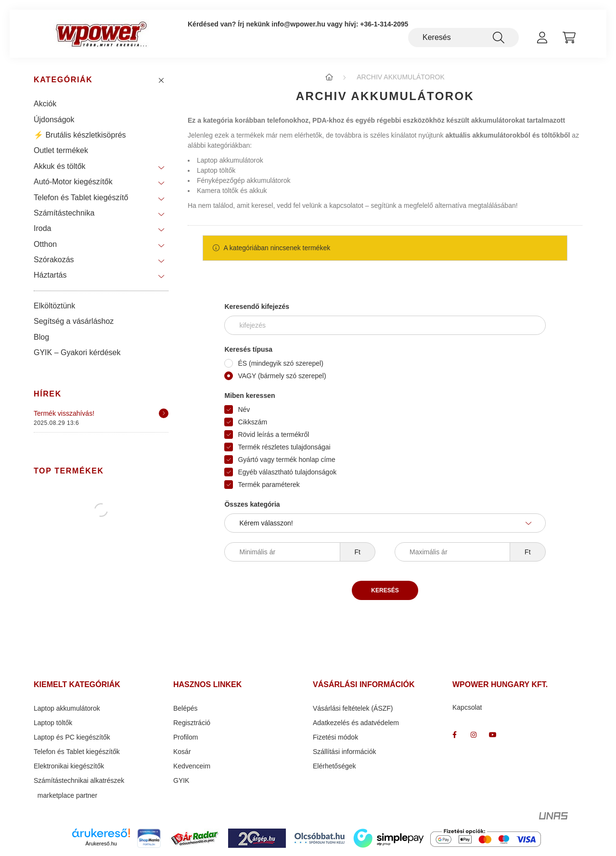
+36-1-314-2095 (384, 24)
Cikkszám (252, 422)
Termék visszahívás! (64, 413)
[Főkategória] (329, 77)
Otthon (45, 244)
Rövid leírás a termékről (273, 434)
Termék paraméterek (269, 485)
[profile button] (542, 38)
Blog (41, 337)
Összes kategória (252, 504)
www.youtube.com (493, 735)
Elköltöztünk (54, 306)
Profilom (186, 737)
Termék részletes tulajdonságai (284, 447)
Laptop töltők (216, 170)
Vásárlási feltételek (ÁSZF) (353, 708)
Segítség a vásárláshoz (74, 321)
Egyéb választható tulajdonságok (287, 472)
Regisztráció (192, 723)
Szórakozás (54, 260)
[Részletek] (164, 413)
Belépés (186, 708)
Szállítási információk (345, 752)
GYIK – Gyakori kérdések (77, 352)
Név (244, 409)
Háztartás (50, 275)
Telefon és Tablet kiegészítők (77, 752)
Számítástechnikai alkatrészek (79, 780)
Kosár (182, 752)
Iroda (42, 228)
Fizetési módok (335, 737)
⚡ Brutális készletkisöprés (80, 135)
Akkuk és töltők (60, 166)
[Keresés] (463, 38)
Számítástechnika (64, 213)
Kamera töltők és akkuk (232, 191)
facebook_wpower (454, 735)
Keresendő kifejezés (257, 307)
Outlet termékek (61, 150)
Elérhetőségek (334, 766)
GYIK (181, 780)
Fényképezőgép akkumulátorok (244, 180)
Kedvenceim (192, 766)
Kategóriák (63, 80)
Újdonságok (54, 120)
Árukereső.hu (101, 843)
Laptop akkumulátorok (230, 160)
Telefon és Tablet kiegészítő (81, 198)
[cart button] (569, 38)
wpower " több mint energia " (474, 735)
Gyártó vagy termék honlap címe (286, 460)
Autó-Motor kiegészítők (73, 182)
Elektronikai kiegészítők (69, 766)
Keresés (385, 590)
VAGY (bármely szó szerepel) (282, 376)
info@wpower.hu (298, 24)
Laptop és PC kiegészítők (72, 737)
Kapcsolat (467, 707)
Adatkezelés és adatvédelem (356, 723)
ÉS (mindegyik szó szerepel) (280, 363)
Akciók (45, 104)
